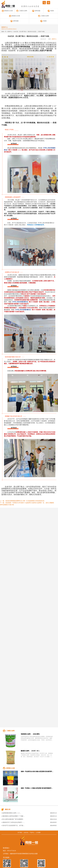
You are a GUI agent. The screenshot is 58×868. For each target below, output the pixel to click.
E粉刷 (51, 11)
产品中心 (32, 833)
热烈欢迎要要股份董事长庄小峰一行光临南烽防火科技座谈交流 (25, 501)
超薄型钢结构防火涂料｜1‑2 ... (12, 813)
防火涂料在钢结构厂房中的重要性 (13, 819)
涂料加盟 (36, 11)
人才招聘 (38, 833)
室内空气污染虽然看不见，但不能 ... (14, 826)
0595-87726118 (11, 851)
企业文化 (26, 833)
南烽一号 (4, 32)
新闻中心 (10, 32)
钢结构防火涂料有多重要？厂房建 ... (14, 816)
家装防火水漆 (7, 11)
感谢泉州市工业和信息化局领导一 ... (14, 822)
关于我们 (20, 833)
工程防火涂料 (22, 11)
